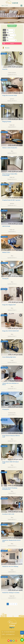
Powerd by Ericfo (14, 637)
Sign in (3, 5)
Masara (18, 637)
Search (12, 43)
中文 (7, 5)
